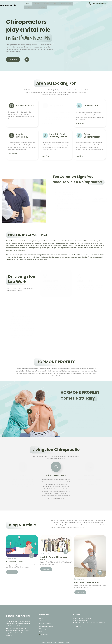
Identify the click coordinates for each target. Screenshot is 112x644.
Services (41, 4)
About (33, 4)
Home (27, 4)
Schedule (76, 4)
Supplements (56, 4)
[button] (41, 4)
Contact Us (67, 4)
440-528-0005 (99, 4)
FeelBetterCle (20, 614)
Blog (48, 4)
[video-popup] (29, 411)
